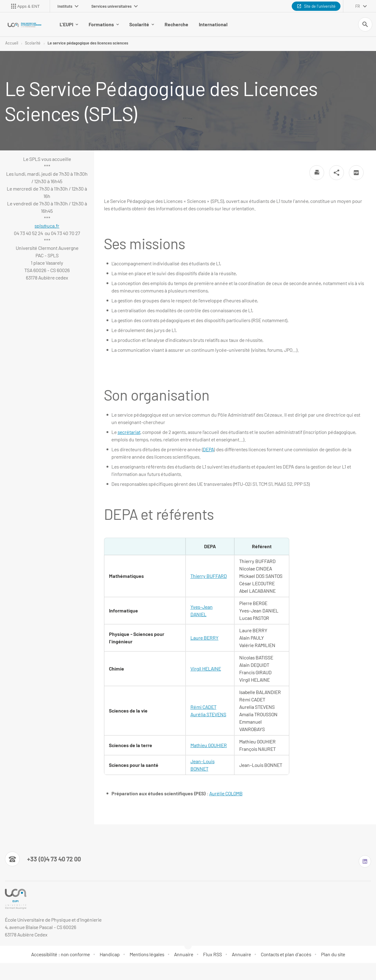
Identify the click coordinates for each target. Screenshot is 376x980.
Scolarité (142, 25)
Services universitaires (115, 6)
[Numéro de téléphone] (43, 860)
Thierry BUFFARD (209, 576)
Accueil (12, 43)
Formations (104, 25)
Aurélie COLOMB (226, 794)
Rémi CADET (203, 707)
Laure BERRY (205, 638)
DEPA (208, 450)
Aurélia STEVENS (208, 715)
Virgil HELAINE (206, 669)
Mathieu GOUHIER (209, 746)
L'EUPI (69, 25)
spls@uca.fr (47, 226)
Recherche (176, 25)
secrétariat (129, 433)
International (213, 25)
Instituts (68, 6)
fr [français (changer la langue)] (358, 6)
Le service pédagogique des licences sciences (88, 43)
